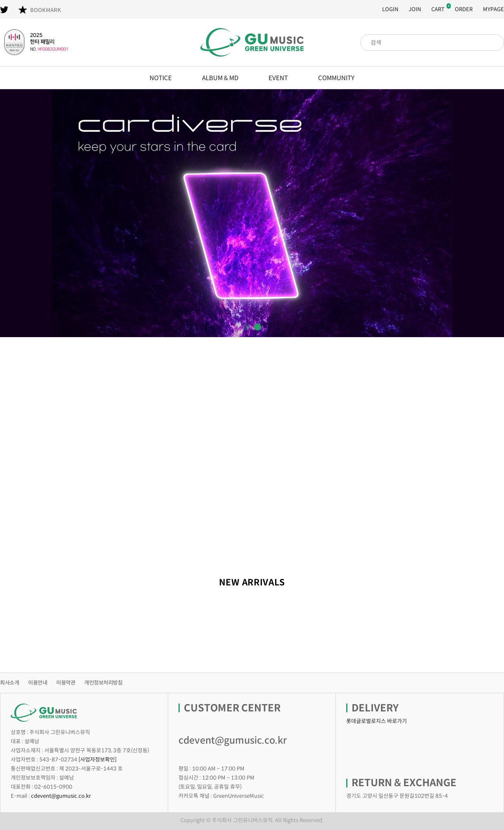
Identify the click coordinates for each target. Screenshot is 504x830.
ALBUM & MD (220, 78)
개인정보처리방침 (103, 683)
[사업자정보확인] (97, 760)
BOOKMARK (40, 10)
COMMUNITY (336, 78)
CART (438, 9)
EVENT (278, 78)
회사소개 (10, 683)
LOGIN (390, 9)
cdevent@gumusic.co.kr (61, 796)
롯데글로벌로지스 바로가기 (377, 721)
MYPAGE (493, 9)
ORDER (464, 9)
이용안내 (38, 683)
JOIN (415, 9)
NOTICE (161, 78)
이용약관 (66, 683)
